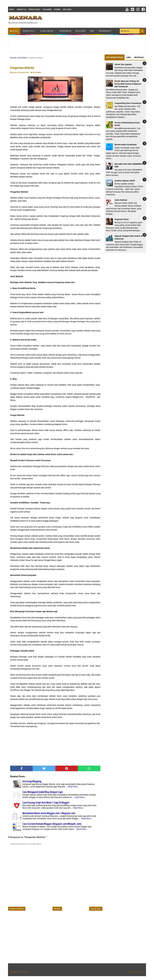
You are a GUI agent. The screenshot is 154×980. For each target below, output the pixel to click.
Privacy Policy (34, 9)
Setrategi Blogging (32, 781)
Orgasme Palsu (122, 219)
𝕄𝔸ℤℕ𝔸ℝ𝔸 (25, 972)
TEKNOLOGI (28, 31)
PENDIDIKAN (65, 31)
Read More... (73, 787)
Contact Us (21, 9)
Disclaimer (47, 9)
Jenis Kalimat (121, 200)
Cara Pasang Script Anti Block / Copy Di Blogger (46, 802)
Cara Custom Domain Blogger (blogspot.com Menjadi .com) (52, 824)
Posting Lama (96, 909)
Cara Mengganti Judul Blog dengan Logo (43, 792)
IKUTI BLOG (67, 9)
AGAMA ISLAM (47, 31)
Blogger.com (140, 972)
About (12, 9)
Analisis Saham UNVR (125, 181)
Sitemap (57, 9)
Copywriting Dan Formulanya (128, 103)
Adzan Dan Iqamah (123, 64)
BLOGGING (81, 31)
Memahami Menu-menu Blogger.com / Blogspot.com (49, 813)
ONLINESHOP (105, 31)
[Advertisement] (96, 19)
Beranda (57, 909)
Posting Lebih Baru (17, 909)
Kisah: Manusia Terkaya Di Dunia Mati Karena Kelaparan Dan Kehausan (128, 84)
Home (14, 31)
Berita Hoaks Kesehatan (126, 145)
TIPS (92, 31)
